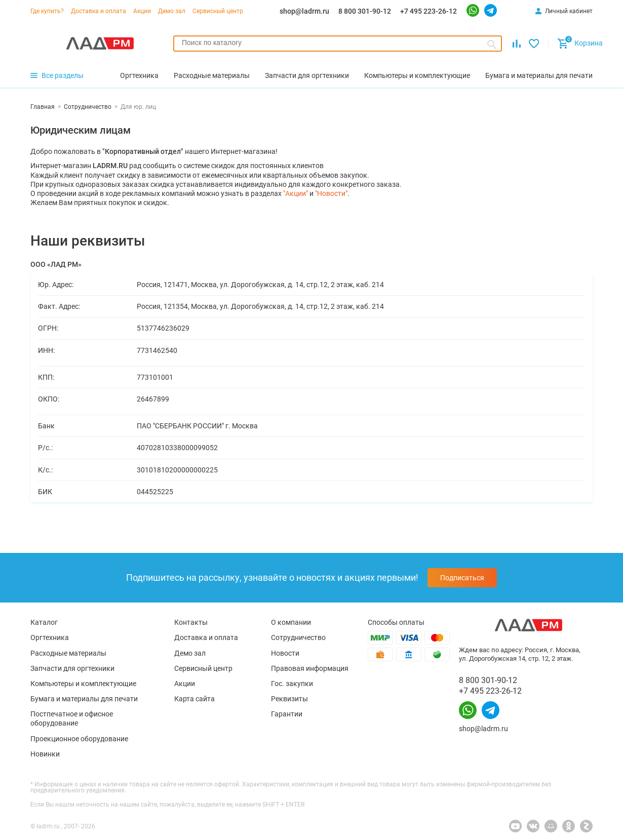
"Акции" (296, 193)
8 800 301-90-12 (365, 11)
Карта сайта (194, 699)
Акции (142, 11)
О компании (291, 622)
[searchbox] (338, 43)
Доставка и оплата (99, 11)
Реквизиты (289, 699)
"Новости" (331, 193)
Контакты (191, 622)
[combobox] (338, 44)
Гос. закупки (292, 684)
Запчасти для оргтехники (72, 668)
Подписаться (462, 578)
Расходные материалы (68, 653)
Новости (285, 653)
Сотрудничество (298, 637)
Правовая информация (310, 668)
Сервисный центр (218, 11)
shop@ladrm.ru (304, 11)
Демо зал (172, 11)
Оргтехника (50, 637)
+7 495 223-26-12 (429, 11)
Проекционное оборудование (79, 739)
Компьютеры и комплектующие (83, 684)
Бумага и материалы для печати (84, 699)
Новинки (45, 754)
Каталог (44, 622)
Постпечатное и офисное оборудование (72, 718)
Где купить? (47, 11)
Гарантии (287, 714)
